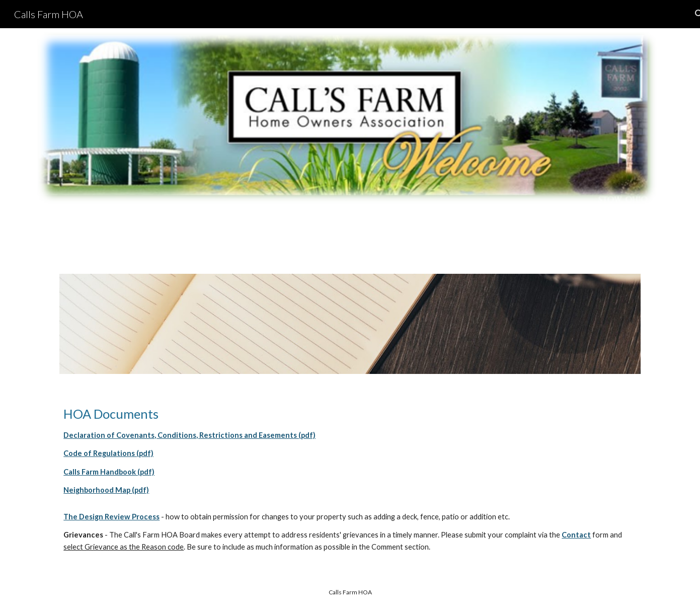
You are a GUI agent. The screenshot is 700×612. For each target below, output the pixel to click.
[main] (350, 451)
